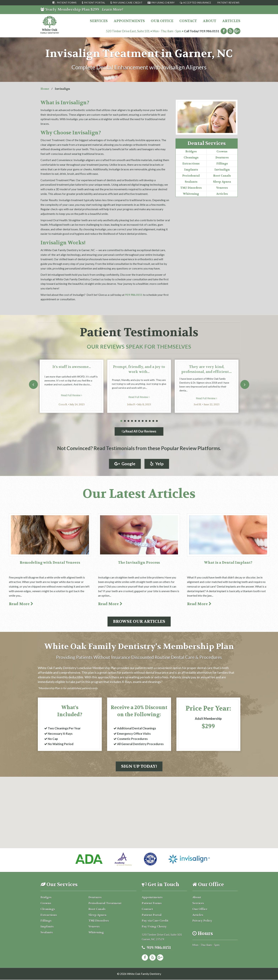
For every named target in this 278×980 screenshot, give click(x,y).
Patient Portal (95, 3)
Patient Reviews (228, 3)
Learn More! (112, 10)
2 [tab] (125, 421)
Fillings (222, 163)
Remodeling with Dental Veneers (50, 563)
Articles (231, 21)
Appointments (129, 21)
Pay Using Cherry (163, 3)
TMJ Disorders (191, 188)
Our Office (162, 21)
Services (99, 21)
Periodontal (191, 176)
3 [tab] (128, 421)
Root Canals (222, 176)
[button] (139, 800)
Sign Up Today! (139, 767)
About (210, 21)
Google (125, 464)
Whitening (191, 194)
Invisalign (222, 170)
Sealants (191, 182)
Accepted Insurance (197, 3)
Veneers (222, 188)
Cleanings (191, 157)
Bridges (191, 151)
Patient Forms (67, 3)
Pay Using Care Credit (128, 3)
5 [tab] (136, 421)
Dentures (222, 157)
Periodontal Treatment (105, 904)
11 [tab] (157, 421)
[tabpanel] (72, 386)
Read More (21, 604)
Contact (188, 21)
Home (45, 89)
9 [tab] (150, 421)
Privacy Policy (202, 921)
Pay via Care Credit (155, 921)
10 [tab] (153, 421)
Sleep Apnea (222, 182)
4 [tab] (132, 421)
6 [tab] (139, 421)
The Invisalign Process (139, 563)
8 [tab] (146, 421)
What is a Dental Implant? (228, 563)
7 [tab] (143, 421)
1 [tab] (121, 421)
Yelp (157, 464)
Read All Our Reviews (139, 431)
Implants (191, 170)
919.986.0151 (210, 31)
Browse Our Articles (139, 621)
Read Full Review (71, 395)
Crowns (222, 151)
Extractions (191, 163)
